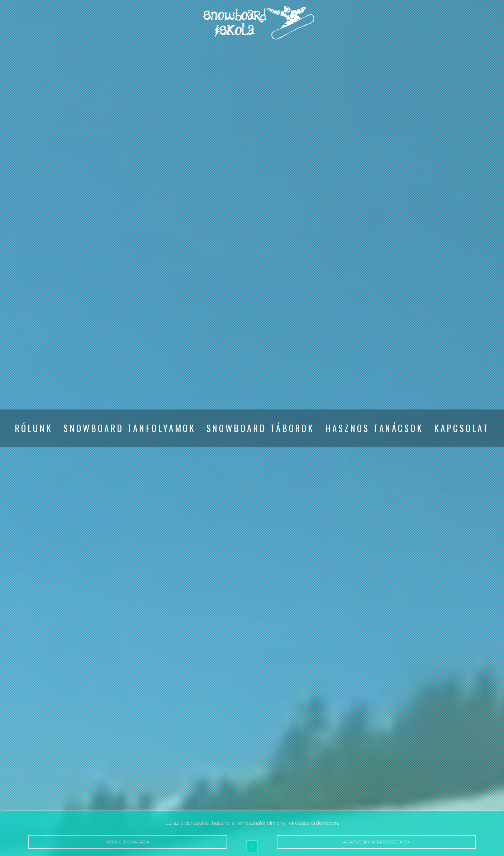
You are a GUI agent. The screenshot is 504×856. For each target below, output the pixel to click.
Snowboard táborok (261, 428)
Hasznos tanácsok (374, 428)
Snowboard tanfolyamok (129, 428)
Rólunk (34, 428)
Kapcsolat (462, 428)
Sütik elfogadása (128, 842)
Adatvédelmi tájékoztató (376, 842)
